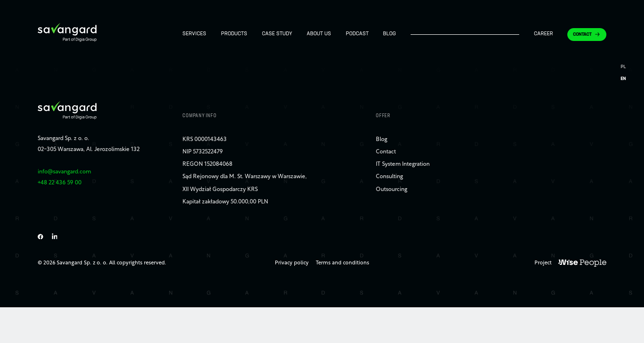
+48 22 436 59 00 (60, 183)
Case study (277, 34)
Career (543, 34)
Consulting (389, 177)
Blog (389, 34)
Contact (582, 35)
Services (194, 34)
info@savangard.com (64, 172)
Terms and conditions (342, 263)
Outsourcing (392, 190)
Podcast (357, 34)
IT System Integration (403, 164)
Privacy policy (292, 263)
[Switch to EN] (623, 79)
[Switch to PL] (623, 67)
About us (319, 34)
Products (234, 34)
